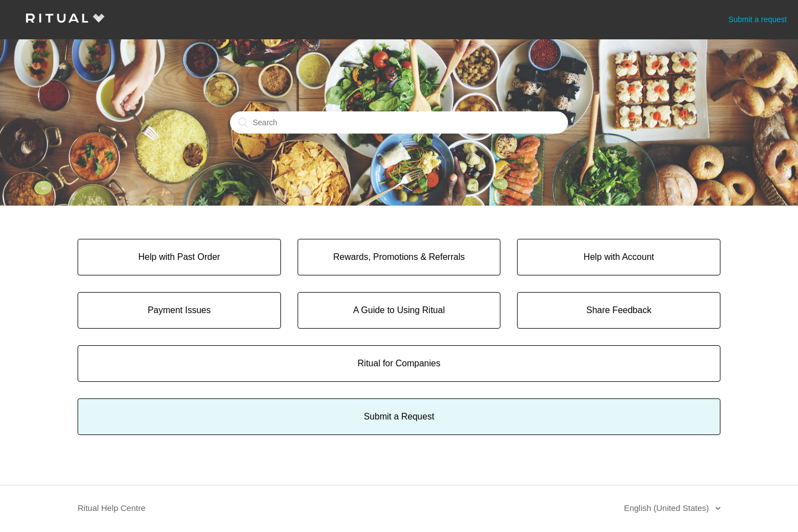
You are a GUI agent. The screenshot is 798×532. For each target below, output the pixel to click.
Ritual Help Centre (112, 508)
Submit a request (758, 19)
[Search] (399, 122)
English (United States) (668, 508)
